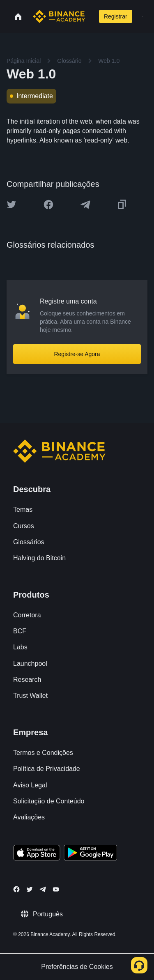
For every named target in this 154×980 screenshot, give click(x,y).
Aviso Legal (30, 785)
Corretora (27, 615)
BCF (20, 631)
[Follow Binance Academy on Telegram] (43, 889)
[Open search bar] (91, 16)
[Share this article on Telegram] (85, 205)
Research (27, 680)
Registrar (116, 16)
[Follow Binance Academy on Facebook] (16, 889)
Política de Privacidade (47, 769)
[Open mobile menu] (142, 16)
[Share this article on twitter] (11, 205)
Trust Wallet (30, 696)
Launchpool (30, 664)
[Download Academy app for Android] (90, 854)
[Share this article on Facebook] (48, 205)
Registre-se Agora (77, 354)
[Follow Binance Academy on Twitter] (30, 889)
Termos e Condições (43, 753)
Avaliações (29, 817)
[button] (142, 16)
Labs (20, 647)
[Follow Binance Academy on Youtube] (56, 889)
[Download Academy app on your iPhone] (37, 854)
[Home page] (59, 16)
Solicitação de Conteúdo (49, 801)
